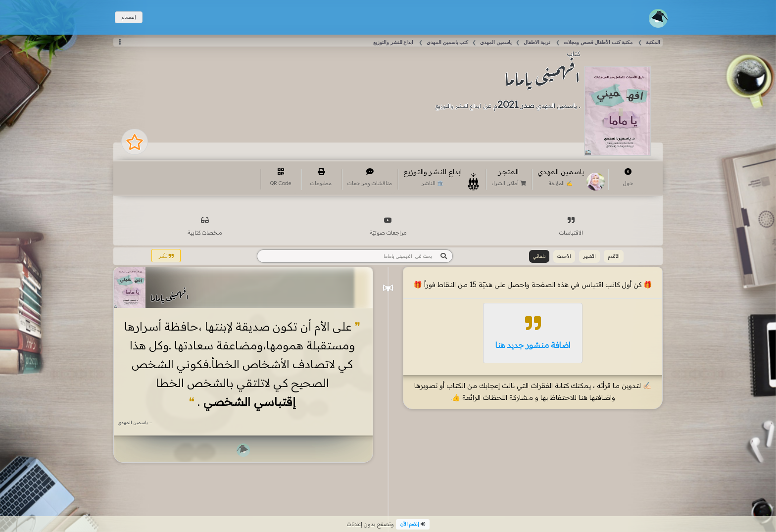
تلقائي (539, 256)
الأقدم (614, 256)
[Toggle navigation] (658, 18)
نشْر (166, 256)
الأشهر (589, 256)
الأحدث (564, 256)
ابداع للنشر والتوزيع (458, 106)
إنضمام (129, 17)
